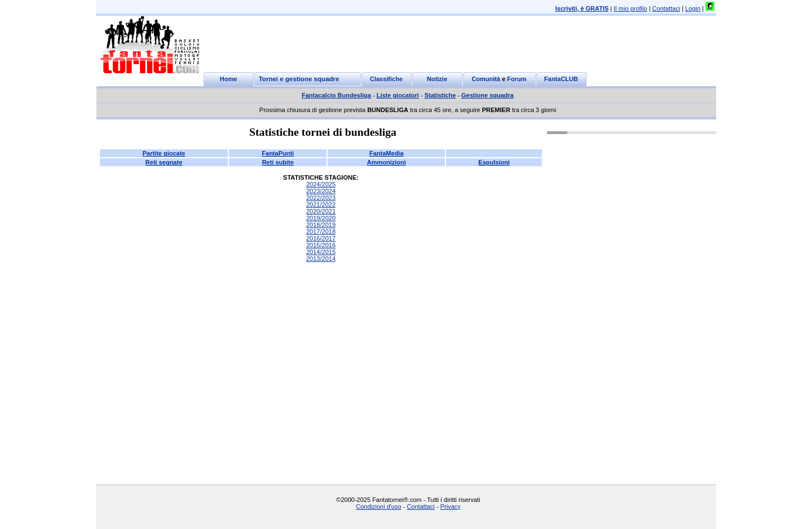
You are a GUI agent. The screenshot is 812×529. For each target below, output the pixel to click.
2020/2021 (321, 211)
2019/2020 (321, 218)
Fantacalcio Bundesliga (336, 95)
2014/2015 (321, 252)
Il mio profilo (630, 8)
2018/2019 (321, 225)
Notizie (437, 79)
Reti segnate (164, 162)
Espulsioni (494, 162)
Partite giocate (164, 153)
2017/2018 (321, 232)
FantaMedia (387, 153)
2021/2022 (321, 205)
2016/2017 (321, 238)
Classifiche (386, 79)
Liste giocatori (398, 95)
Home (229, 79)
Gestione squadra (487, 95)
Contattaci (667, 8)
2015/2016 (321, 245)
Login (693, 8)
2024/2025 (321, 184)
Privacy (451, 506)
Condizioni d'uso (378, 506)
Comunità (486, 79)
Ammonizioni (387, 162)
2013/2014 (321, 259)
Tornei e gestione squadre (299, 79)
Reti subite (278, 162)
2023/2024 (321, 191)
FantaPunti (278, 153)
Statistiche (440, 95)
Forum (517, 79)
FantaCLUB (561, 79)
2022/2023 (321, 198)
